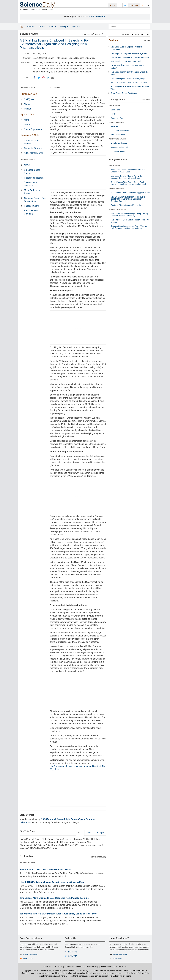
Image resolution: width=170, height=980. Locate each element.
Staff (60, 967)
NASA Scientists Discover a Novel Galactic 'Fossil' (46, 869)
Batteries (114, 126)
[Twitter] (39, 78)
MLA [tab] (80, 833)
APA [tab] (89, 833)
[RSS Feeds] (142, 5)
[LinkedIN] (48, 78)
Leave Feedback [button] (120, 954)
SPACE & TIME (114, 106)
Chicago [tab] (100, 833)
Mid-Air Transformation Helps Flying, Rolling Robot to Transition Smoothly (129, 215)
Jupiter (113, 114)
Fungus (28, 109)
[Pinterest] (43, 78)
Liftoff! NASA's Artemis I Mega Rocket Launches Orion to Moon (52, 882)
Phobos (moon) (31, 206)
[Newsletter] (148, 5)
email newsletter (97, 16)
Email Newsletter (30, 954)
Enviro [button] (52, 26)
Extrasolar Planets (118, 118)
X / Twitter (73, 956)
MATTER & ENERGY (116, 122)
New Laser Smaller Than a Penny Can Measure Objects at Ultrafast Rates (127, 177)
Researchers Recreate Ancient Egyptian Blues (130, 193)
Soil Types (29, 99)
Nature (27, 104)
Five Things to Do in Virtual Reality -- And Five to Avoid (130, 221)
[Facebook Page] (120, 5)
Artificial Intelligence (34, 153)
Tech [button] (41, 26)
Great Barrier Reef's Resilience (124, 93)
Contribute (69, 967)
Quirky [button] (76, 26)
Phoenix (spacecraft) (34, 178)
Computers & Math (30, 135)
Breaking (113, 40)
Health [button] (31, 26)
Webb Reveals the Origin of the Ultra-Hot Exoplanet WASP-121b (128, 171)
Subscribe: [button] (134, 5)
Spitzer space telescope (31, 184)
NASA (27, 125)
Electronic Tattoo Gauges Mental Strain (127, 205)
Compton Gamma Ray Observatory (35, 200)
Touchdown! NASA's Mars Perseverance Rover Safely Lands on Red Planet (58, 914)
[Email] (53, 78)
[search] (148, 26)
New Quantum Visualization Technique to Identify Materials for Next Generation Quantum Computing (128, 199)
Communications (118, 151)
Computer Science (33, 148)
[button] (126, 35)
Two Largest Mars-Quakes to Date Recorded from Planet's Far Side (54, 898)
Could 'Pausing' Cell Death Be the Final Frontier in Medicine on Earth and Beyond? (129, 183)
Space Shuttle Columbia (31, 212)
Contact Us (118, 959)
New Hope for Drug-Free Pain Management (129, 53)
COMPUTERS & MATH (117, 139)
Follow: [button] (113, 5)
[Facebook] (34, 78)
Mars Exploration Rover (32, 192)
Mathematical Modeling (120, 147)
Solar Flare (115, 110)
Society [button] (64, 26)
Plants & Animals (29, 94)
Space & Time (28, 114)
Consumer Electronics (120, 131)
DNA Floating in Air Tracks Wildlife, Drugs (128, 79)
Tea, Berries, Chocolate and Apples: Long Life (130, 57)
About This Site (49, 967)
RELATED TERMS (28, 159)
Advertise (80, 967)
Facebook (72, 952)
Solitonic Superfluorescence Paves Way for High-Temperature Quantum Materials (129, 227)
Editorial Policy (107, 967)
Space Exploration (33, 129)
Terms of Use (122, 967)
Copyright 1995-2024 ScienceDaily (37, 971)
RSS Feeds (28, 959)
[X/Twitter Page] (125, 5)
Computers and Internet (31, 142)
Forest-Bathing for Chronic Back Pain (126, 61)
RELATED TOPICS (28, 88)
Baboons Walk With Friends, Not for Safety (129, 82)
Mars (26, 120)
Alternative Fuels (118, 135)
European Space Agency (32, 171)
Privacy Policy (92, 967)
